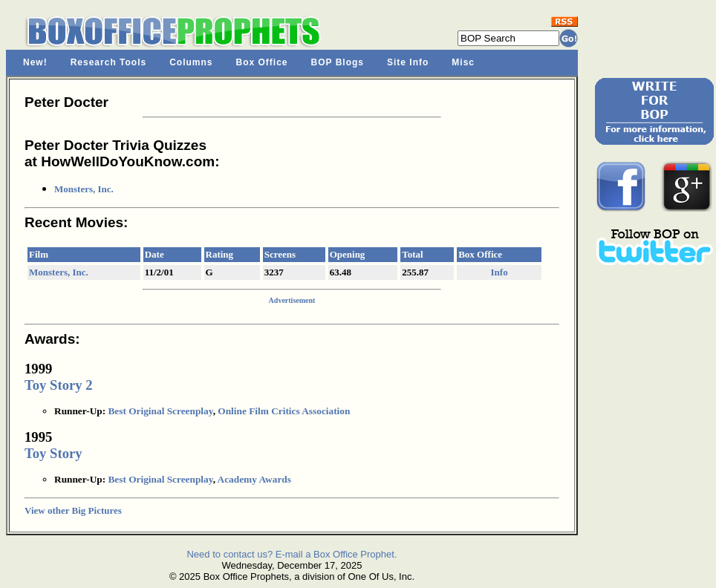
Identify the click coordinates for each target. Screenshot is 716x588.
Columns (191, 62)
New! (35, 62)
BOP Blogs (338, 62)
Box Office (262, 62)
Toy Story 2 (59, 385)
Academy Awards (254, 479)
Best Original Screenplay (160, 411)
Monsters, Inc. (84, 189)
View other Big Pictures (73, 510)
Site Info (408, 62)
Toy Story (53, 453)
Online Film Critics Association (284, 411)
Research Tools (108, 62)
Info (499, 272)
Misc (463, 62)
